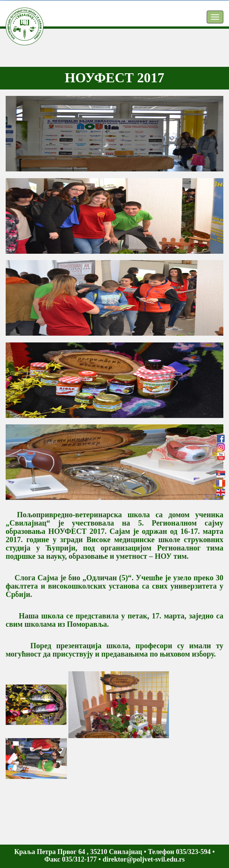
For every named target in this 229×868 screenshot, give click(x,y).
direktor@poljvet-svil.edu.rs (143, 859)
